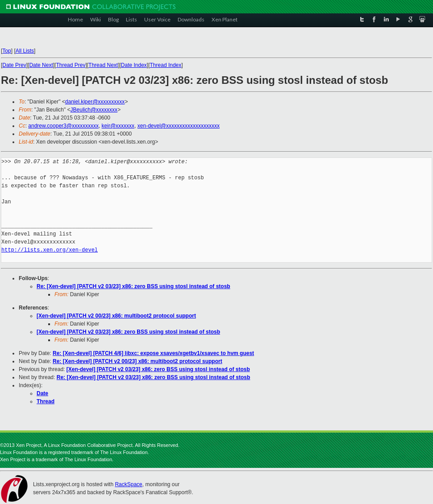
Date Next (41, 65)
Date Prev (14, 65)
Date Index (134, 65)
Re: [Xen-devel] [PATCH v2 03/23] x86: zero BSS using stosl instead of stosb (133, 286)
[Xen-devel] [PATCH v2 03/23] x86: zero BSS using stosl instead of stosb (128, 332)
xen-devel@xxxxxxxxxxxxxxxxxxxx (179, 126)
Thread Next (103, 65)
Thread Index (166, 65)
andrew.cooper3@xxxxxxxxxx (63, 126)
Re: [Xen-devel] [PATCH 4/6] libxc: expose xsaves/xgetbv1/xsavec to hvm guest (153, 353)
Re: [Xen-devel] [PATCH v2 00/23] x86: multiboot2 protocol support (137, 361)
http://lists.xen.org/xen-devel (50, 250)
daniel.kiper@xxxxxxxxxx (95, 102)
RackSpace (128, 484)
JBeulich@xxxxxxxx (94, 110)
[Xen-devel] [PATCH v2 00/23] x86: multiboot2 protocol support (116, 316)
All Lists (25, 51)
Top (6, 51)
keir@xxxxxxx (118, 126)
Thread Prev (71, 65)
